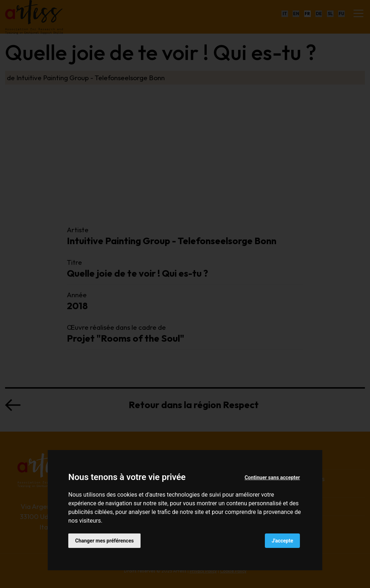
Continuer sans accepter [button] (272, 477)
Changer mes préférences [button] (104, 541)
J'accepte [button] (283, 541)
